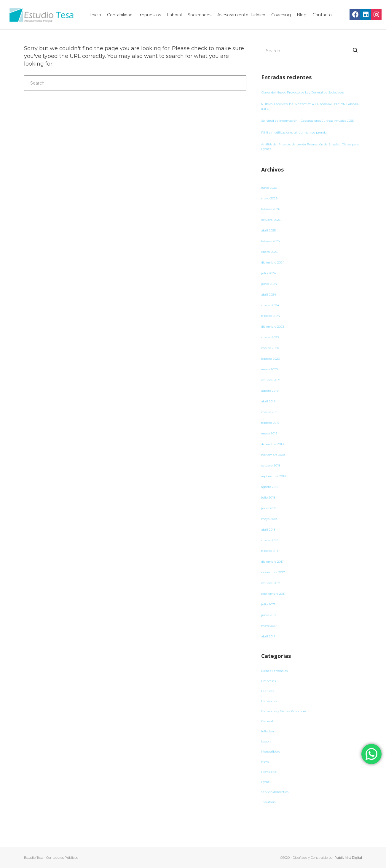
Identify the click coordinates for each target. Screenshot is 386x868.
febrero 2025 (270, 241)
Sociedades (200, 15)
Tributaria (268, 802)
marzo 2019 (270, 412)
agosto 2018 (270, 487)
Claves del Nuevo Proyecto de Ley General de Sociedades (303, 92)
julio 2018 (268, 498)
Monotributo (271, 752)
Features (268, 691)
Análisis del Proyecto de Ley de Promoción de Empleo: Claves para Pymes (310, 147)
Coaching (281, 15)
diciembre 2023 (273, 327)
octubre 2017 (271, 583)
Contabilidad (120, 15)
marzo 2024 (270, 305)
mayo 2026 (269, 198)
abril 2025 (268, 230)
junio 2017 (269, 615)
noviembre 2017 (273, 572)
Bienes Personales (274, 671)
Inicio (96, 15)
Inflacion (268, 731)
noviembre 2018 (273, 455)
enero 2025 (269, 252)
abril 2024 (269, 295)
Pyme (265, 782)
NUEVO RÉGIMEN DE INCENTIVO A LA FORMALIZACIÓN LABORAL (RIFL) (311, 107)
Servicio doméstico (275, 792)
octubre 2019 (271, 380)
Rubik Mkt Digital (348, 858)
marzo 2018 (270, 540)
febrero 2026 (271, 209)
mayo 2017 (269, 626)
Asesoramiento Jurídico (241, 15)
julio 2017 (268, 604)
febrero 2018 (270, 551)
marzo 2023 (270, 337)
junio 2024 (269, 284)
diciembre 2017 (272, 562)
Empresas (268, 681)
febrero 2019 (270, 423)
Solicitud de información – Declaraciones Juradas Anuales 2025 (307, 121)
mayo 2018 (269, 519)
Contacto (322, 15)
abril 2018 (268, 530)
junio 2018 (269, 508)
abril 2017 (268, 636)
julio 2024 (268, 273)
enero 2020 (269, 369)
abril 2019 (268, 401)
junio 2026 (269, 188)
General (267, 721)
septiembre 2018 (273, 476)
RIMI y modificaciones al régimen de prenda (294, 132)
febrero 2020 (271, 359)
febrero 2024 (271, 316)
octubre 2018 (271, 465)
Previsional (269, 772)
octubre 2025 (271, 220)
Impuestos (150, 15)
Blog (302, 15)
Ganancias (269, 701)
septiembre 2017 (273, 594)
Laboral (174, 15)
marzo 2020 (270, 348)
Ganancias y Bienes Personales (284, 711)
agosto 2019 (270, 391)
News (265, 762)
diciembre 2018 (272, 444)
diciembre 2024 (273, 262)
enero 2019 (269, 433)
